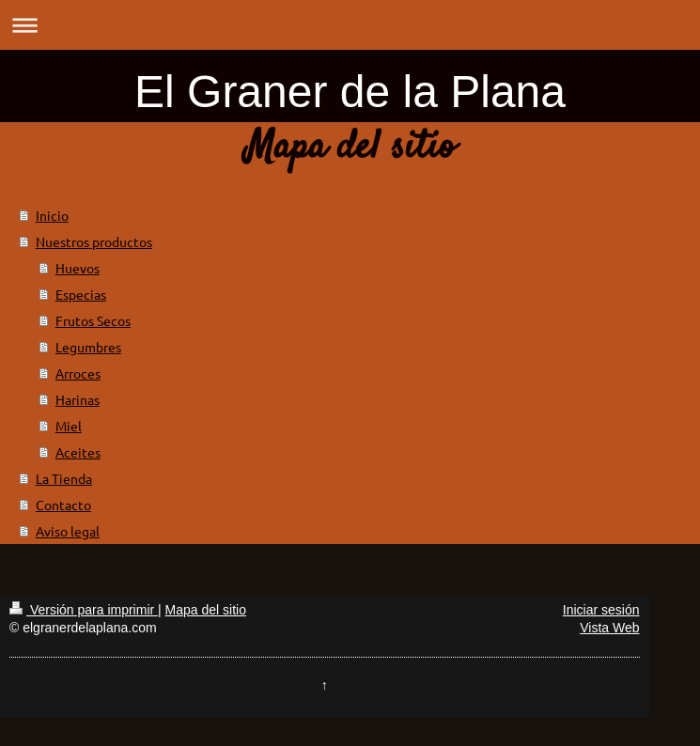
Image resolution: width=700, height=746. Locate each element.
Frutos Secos (93, 320)
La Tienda (64, 478)
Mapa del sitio (206, 610)
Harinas (78, 399)
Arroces (78, 373)
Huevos (78, 268)
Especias (81, 294)
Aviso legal (68, 531)
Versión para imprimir (84, 610)
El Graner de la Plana (350, 92)
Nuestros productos (94, 241)
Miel (69, 426)
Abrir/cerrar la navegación (350, 25)
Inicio (52, 215)
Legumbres (88, 347)
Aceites (78, 452)
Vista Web (609, 628)
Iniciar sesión (601, 610)
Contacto (63, 505)
